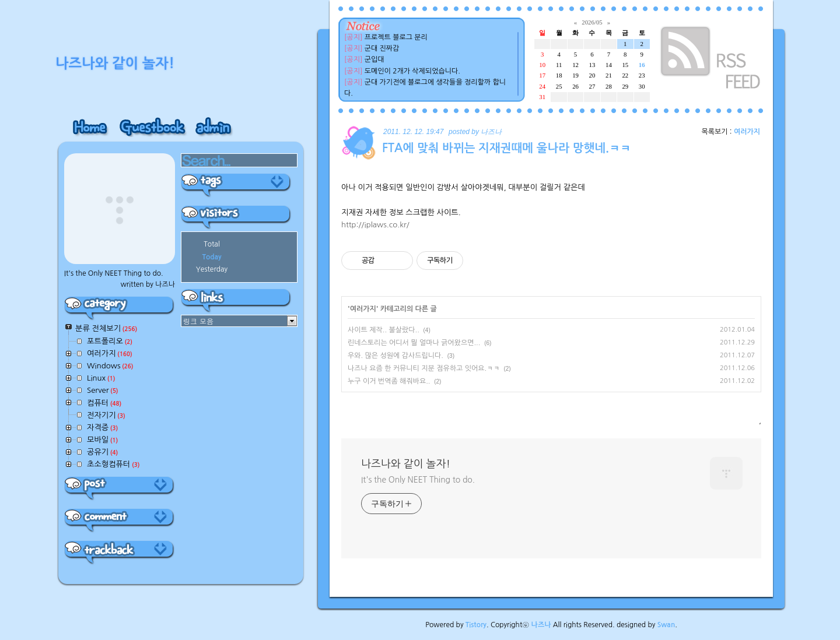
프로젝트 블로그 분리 (396, 37)
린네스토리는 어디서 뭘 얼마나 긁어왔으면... (414, 343)
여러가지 (747, 132)
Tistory (476, 625)
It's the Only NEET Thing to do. (418, 480)
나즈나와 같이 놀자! (406, 464)
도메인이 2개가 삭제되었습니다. (412, 71)
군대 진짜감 (382, 48)
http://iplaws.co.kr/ (375, 225)
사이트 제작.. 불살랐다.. (384, 330)
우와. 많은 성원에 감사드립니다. (395, 356)
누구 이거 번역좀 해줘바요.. (389, 381)
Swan (666, 625)
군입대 (374, 59)
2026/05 (592, 22)
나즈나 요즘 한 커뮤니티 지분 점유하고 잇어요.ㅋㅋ (424, 368)
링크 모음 (198, 321)
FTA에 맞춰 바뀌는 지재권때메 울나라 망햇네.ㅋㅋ (507, 148)
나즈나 (541, 625)
